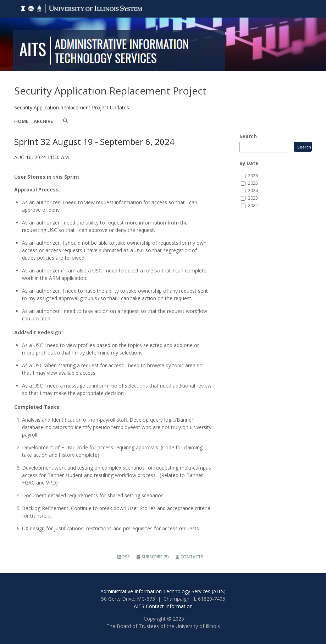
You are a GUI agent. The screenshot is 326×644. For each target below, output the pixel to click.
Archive (43, 121)
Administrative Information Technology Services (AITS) (163, 591)
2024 (253, 191)
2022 (253, 205)
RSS (124, 557)
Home (21, 121)
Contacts (189, 557)
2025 (253, 183)
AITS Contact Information (163, 606)
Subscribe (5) (153, 557)
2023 (253, 198)
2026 (253, 176)
